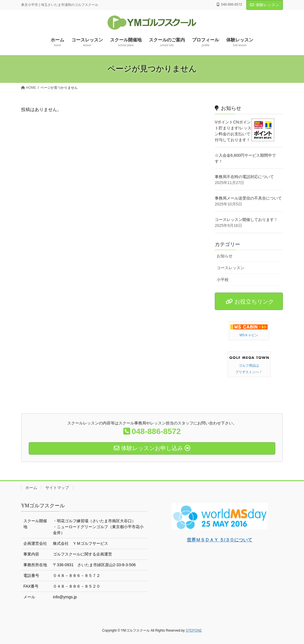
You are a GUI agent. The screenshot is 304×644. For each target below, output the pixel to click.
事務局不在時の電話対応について (244, 177)
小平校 (223, 280)
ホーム (31, 488)
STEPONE (194, 630)
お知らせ (225, 256)
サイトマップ (57, 488)
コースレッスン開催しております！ (246, 220)
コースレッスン (231, 268)
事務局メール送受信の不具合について (248, 198)
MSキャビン (249, 335)
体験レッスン (265, 5)
